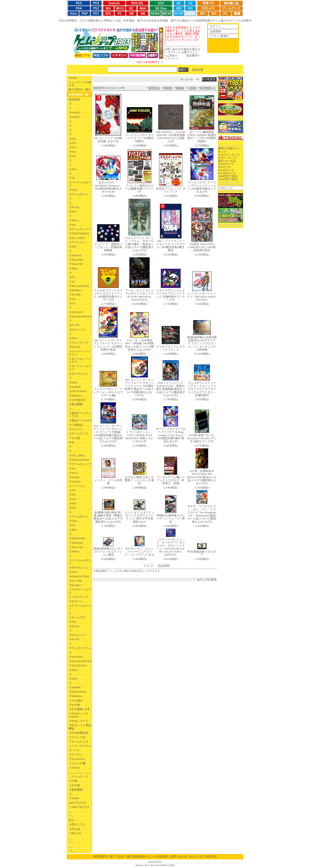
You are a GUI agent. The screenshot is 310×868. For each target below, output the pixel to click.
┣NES (73, 246)
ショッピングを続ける (80, 84)
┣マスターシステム (80, 591)
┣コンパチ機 (77, 763)
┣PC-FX (74, 325)
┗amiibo (74, 798)
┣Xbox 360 (76, 264)
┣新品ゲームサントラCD (80, 415)
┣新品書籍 (76, 404)
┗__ (71, 816)
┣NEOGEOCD (78, 665)
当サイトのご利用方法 (203, 856)
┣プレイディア (78, 343)
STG (227, 21)
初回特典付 (206, 21)
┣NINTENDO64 (79, 233)
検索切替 (198, 70)
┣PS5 (72, 139)
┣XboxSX (75, 255)
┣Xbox (73, 268)
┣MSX (73, 382)
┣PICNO (74, 347)
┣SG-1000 (75, 581)
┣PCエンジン (77, 330)
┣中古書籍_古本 (79, 709)
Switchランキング (229, 155)
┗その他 (74, 438)
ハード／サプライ (80, 746)
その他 (73, 781)
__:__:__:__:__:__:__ (80, 772)
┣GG (72, 303)
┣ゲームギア (77, 617)
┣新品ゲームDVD (80, 420)
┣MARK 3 (75, 290)
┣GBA (73, 190)
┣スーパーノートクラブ (80, 353)
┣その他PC (76, 700)
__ (70, 811)
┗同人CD (75, 833)
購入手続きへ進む (80, 89)
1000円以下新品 (228, 176)
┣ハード (74, 750)
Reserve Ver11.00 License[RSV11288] (155, 865)
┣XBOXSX (76, 543)
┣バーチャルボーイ (80, 184)
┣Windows (75, 396)
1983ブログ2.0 (77, 803)
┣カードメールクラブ (80, 368)
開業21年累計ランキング (229, 150)
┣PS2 (72, 152)
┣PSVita (74, 207)
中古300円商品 (68, 21)
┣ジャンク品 (77, 737)
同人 (71, 820)
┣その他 (74, 705)
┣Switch (74, 117)
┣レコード (76, 429)
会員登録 (215, 31)
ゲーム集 (218, 21)
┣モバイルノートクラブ (80, 360)
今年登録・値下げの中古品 (140, 21)
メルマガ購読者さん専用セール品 (100, 21)
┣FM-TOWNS (77, 391)
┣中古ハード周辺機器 (80, 727)
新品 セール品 (227, 161)
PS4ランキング (227, 158)
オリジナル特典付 (240, 21)
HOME (73, 78)
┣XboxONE (76, 260)
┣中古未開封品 (78, 733)
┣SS (72, 282)
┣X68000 (75, 387)
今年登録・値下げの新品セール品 (178, 21)
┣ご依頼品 (76, 425)
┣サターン (76, 601)
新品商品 (74, 99)
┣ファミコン (77, 242)
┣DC (72, 277)
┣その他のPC (77, 400)
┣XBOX (74, 551)
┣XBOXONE (77, 538)
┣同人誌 (74, 829)
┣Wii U (74, 220)
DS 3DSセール (227, 173)
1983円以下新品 (228, 179)
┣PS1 (72, 156)
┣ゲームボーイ (78, 194)
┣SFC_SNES (77, 238)
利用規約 (162, 856)
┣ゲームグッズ (78, 433)
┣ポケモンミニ (78, 374)
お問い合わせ (178, 856)
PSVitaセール (226, 170)
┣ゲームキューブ (80, 229)
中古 (71, 442)
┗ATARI (74, 768)
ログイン (215, 26)
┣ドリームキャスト (80, 607)
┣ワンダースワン (80, 648)
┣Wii (72, 225)
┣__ (71, 409)
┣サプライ (76, 754)
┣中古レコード (78, 721)
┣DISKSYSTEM (79, 576)
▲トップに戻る (207, 579)
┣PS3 (72, 147)
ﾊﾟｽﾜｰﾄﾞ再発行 (219, 36)
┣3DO (73, 338)
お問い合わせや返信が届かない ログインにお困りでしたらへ (182, 52)
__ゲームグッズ (78, 776)
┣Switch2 (75, 112)
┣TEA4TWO (77, 759)
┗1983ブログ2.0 (79, 807)
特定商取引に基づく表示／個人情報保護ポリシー (124, 856)
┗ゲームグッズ (78, 742)
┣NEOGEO (76, 312)
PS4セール (225, 167)
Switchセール (226, 164)
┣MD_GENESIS (79, 286)
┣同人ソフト (77, 824)
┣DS (72, 178)
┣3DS (73, 169)
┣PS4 (72, 143)
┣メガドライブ (78, 597)
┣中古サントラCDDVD (78, 715)
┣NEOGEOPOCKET (80, 316)
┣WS (72, 299)
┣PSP (72, 212)
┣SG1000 (75, 294)
